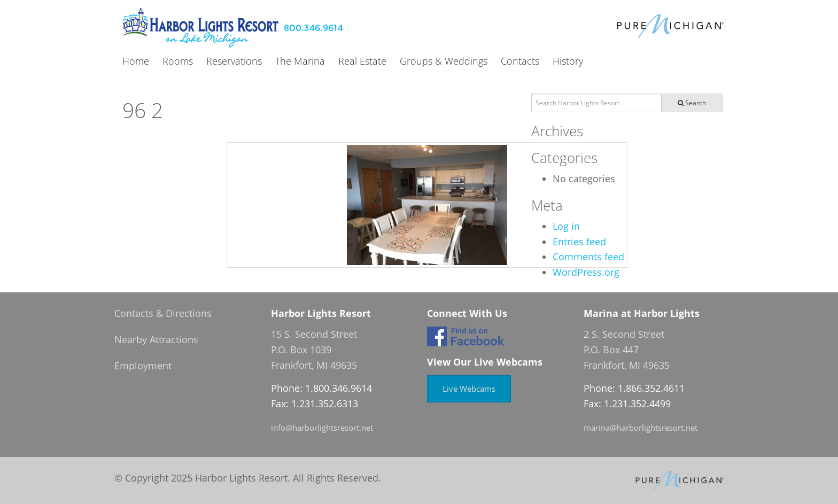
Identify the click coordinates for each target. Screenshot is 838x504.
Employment (143, 366)
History (568, 61)
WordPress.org (586, 272)
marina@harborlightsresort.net (641, 428)
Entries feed (579, 242)
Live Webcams (469, 389)
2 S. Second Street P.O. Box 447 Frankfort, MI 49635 (627, 350)
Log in (566, 226)
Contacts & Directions (163, 313)
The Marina (300, 61)
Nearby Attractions (156, 339)
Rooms (178, 61)
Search (692, 103)
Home (136, 61)
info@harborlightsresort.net (322, 428)
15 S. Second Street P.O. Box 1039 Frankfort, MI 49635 (314, 350)
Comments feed (588, 257)
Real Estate (362, 61)
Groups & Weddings (444, 61)
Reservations (234, 61)
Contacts (520, 61)
